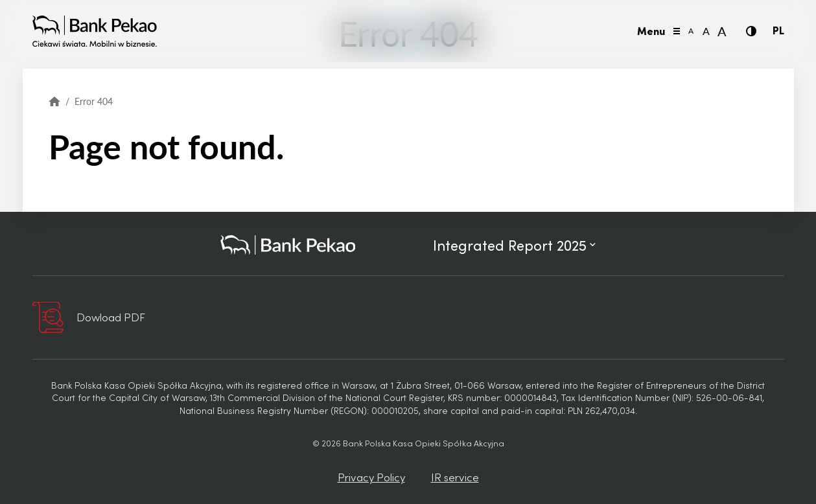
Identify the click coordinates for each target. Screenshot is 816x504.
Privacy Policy (371, 477)
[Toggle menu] (677, 31)
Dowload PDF (111, 317)
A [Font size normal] (706, 31)
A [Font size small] (691, 31)
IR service (455, 477)
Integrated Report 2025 (514, 245)
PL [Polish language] (778, 30)
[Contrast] (751, 31)
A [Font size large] (722, 31)
